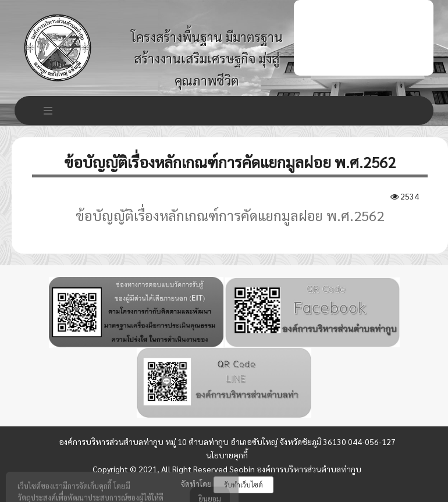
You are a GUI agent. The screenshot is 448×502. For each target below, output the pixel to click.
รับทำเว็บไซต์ (243, 485)
